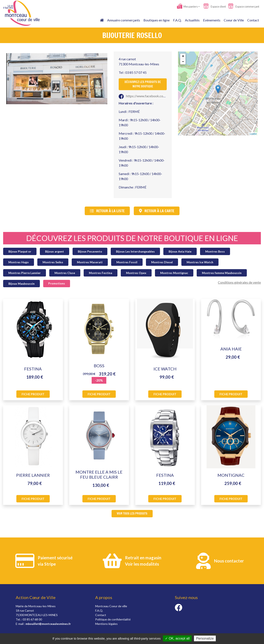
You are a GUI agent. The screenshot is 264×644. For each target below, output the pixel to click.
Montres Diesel (162, 262)
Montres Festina (101, 273)
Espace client (215, 7)
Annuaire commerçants (124, 20)
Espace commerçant (244, 7)
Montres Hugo (19, 262)
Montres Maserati (90, 262)
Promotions (57, 283)
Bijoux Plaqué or (20, 251)
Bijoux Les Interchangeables (135, 251)
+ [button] (183, 56)
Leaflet (253, 134)
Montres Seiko (53, 262)
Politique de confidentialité (113, 619)
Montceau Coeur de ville (111, 606)
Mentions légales (106, 624)
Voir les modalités (142, 564)
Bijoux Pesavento (90, 251)
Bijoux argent (55, 251)
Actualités (192, 20)
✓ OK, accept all (177, 638)
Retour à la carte (157, 211)
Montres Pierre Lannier (25, 273)
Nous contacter (229, 561)
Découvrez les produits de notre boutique (143, 84)
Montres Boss (215, 251)
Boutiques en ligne (157, 20)
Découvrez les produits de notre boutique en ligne (132, 238)
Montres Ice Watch (200, 262)
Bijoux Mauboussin (21, 284)
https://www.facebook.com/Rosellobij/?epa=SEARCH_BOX (166, 96)
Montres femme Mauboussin (222, 273)
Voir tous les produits (132, 514)
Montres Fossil (127, 262)
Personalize (205, 638)
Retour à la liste (107, 211)
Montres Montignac (174, 273)
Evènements (212, 20)
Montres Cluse (65, 273)
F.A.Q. (177, 20)
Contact (253, 20)
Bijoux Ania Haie (180, 251)
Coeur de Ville (234, 20)
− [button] (183, 62)
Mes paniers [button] (187, 7)
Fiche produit (33, 394)
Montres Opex (136, 273)
